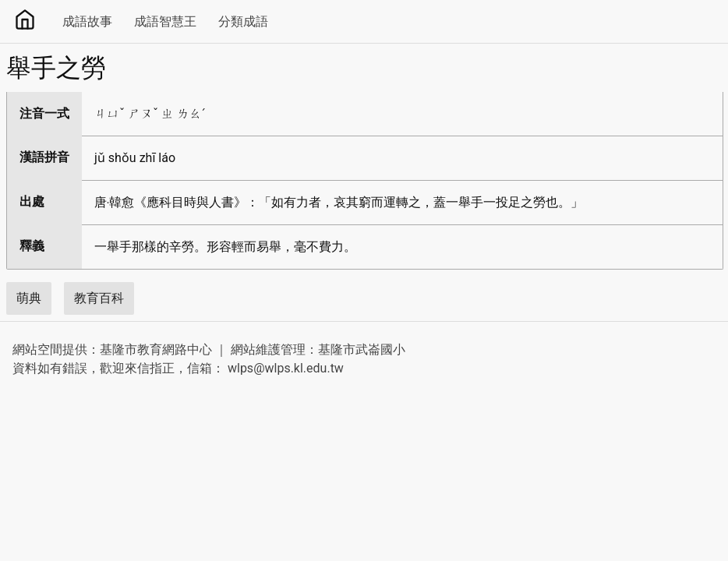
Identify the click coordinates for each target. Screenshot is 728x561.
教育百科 (99, 298)
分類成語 (243, 21)
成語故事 (87, 21)
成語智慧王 (165, 21)
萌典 (29, 298)
